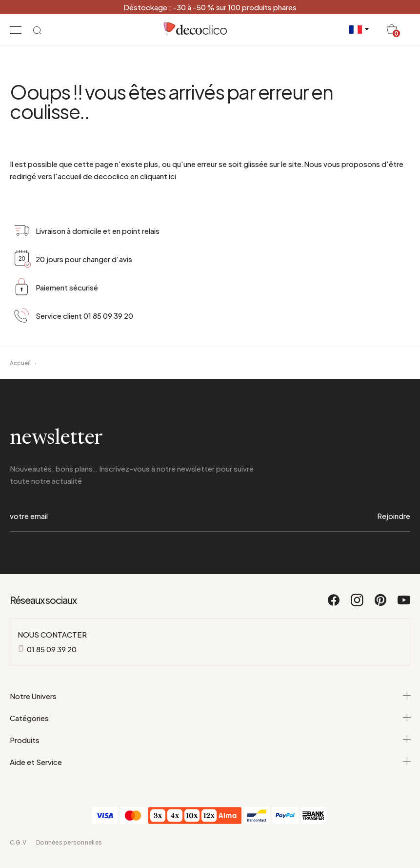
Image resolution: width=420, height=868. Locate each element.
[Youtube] (404, 604)
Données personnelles (69, 842)
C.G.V (18, 842)
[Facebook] (334, 604)
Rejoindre (394, 516)
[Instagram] (358, 604)
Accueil (20, 363)
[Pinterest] (381, 604)
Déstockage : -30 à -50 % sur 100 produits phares (210, 7)
